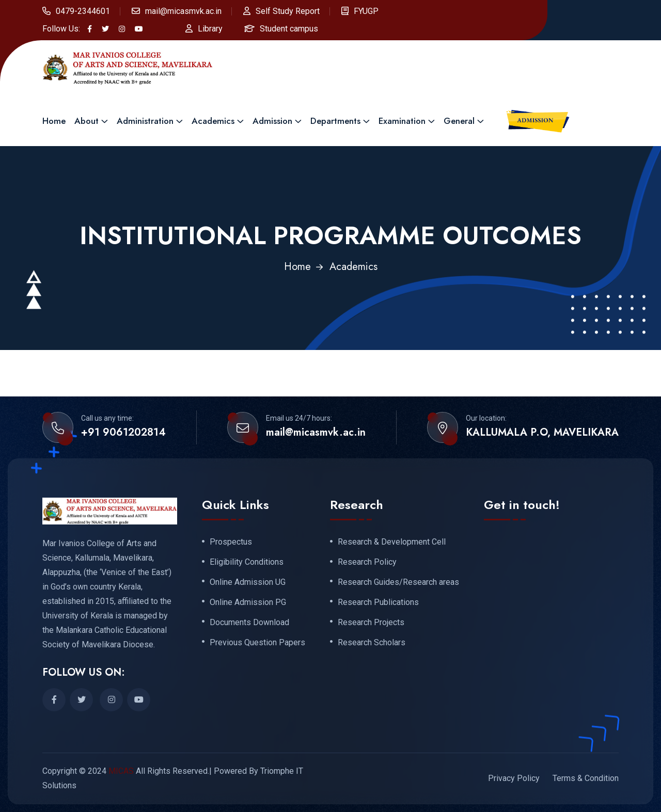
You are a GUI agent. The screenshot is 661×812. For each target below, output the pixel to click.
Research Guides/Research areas (398, 582)
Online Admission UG (248, 582)
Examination (402, 121)
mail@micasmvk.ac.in (183, 11)
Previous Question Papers (257, 643)
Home (54, 121)
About (86, 121)
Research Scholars (372, 643)
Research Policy (367, 562)
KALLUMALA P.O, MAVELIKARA (542, 433)
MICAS (121, 771)
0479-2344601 (83, 11)
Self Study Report (288, 11)
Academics (213, 121)
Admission (272, 121)
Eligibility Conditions (247, 562)
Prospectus (231, 542)
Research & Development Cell (392, 542)
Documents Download (249, 623)
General (459, 121)
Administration (145, 121)
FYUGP (366, 11)
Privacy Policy (514, 778)
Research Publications (378, 602)
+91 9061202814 (123, 433)
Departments (335, 121)
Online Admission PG (248, 602)
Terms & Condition (586, 778)
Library (210, 29)
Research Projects (371, 623)
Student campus (289, 29)
